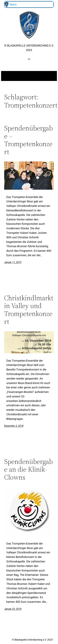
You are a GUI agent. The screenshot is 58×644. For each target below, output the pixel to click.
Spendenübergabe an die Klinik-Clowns (28, 469)
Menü (13, 4)
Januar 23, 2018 (13, 609)
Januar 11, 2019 (13, 262)
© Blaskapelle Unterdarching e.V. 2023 (32, 640)
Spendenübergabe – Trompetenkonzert (28, 140)
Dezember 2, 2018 (14, 426)
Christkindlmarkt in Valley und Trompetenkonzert (29, 310)
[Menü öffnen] (29, 59)
